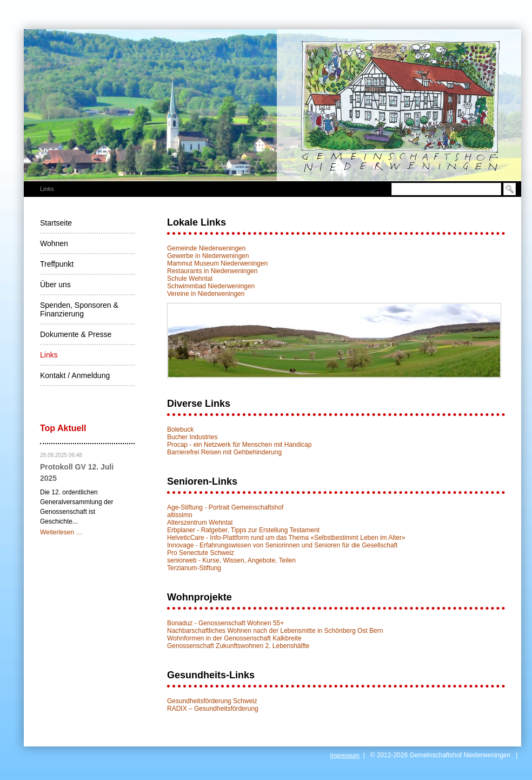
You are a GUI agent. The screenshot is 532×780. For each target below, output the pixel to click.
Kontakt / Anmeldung (75, 375)
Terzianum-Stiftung (194, 568)
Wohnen (54, 243)
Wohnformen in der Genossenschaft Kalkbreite (234, 638)
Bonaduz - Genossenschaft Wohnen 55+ (225, 623)
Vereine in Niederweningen (206, 294)
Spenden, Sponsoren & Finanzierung (79, 309)
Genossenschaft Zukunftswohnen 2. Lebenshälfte (238, 646)
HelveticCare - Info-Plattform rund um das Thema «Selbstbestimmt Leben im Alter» (286, 538)
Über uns (55, 285)
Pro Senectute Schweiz (201, 553)
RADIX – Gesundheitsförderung (213, 709)
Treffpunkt (57, 264)
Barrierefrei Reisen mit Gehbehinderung (224, 452)
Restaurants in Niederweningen (212, 271)
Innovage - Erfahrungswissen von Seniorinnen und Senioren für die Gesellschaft (282, 545)
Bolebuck (180, 429)
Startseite (56, 223)
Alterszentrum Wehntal (200, 523)
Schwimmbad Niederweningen (211, 286)
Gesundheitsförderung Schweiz (212, 701)
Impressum (344, 755)
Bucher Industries (192, 437)
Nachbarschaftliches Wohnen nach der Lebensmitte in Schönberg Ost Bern (275, 631)
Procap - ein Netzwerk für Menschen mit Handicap (239, 445)
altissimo (180, 515)
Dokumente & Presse (76, 334)
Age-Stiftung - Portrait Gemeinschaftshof (225, 507)
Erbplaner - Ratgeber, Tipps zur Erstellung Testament (243, 530)
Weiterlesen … (61, 532)
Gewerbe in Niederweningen (208, 256)
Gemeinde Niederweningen (206, 248)
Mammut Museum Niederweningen (217, 263)
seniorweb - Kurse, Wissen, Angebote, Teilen (231, 560)
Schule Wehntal (190, 279)
